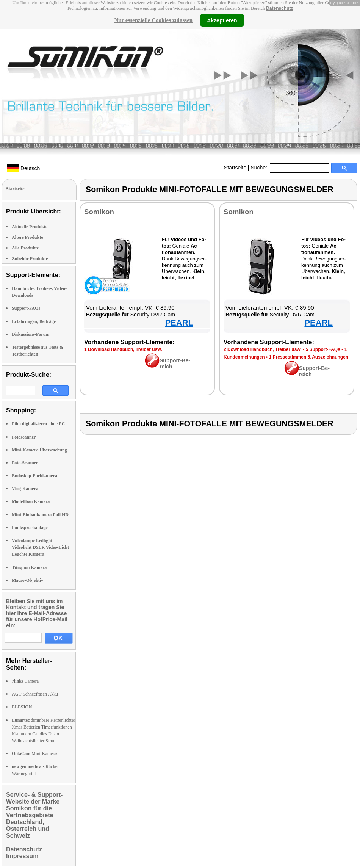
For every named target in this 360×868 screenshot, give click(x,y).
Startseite (235, 168)
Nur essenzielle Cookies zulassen (153, 20)
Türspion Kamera (29, 567)
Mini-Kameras (35, 754)
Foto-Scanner (25, 463)
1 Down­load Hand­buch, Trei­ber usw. (123, 349)
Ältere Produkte (27, 237)
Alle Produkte (25, 248)
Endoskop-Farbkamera (34, 476)
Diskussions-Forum (31, 334)
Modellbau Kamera (31, 501)
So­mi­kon (99, 212)
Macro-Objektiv (27, 580)
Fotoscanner (24, 437)
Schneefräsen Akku (35, 694)
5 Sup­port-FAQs (323, 349)
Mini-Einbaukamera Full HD (40, 515)
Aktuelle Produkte (30, 227)
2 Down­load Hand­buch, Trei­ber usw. (263, 349)
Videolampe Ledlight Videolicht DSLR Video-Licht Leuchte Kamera (40, 547)
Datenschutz (279, 8)
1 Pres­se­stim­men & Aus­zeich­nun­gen (309, 357)
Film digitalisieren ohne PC (38, 424)
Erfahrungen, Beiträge (34, 321)
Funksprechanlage (30, 528)
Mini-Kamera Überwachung (39, 450)
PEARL (179, 323)
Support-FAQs (26, 308)
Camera (25, 681)
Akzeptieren (222, 20)
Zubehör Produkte (30, 259)
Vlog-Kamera (25, 489)
